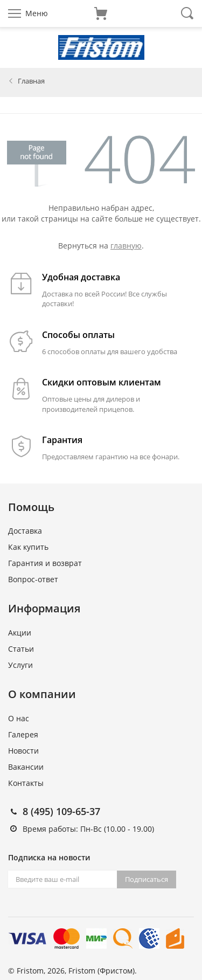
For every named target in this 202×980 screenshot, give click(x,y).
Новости (23, 751)
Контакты (26, 783)
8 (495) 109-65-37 (61, 811)
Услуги (20, 665)
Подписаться (147, 879)
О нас (19, 718)
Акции (20, 633)
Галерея (23, 734)
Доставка (25, 531)
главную (126, 246)
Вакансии (26, 767)
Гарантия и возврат (45, 563)
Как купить (28, 547)
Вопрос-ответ (33, 579)
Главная (31, 81)
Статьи (21, 649)
